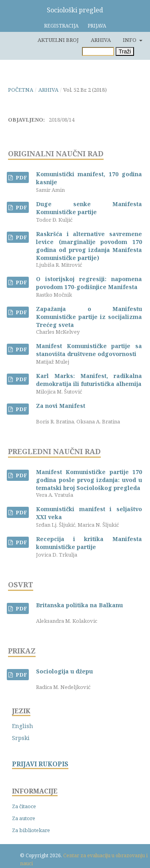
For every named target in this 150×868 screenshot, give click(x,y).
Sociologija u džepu (64, 671)
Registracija (61, 26)
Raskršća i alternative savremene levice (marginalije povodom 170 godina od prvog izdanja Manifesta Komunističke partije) (89, 246)
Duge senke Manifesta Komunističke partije (89, 208)
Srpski (21, 738)
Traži (125, 51)
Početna (21, 90)
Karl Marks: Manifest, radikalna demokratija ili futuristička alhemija (89, 380)
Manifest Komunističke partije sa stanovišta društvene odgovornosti (89, 350)
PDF (21, 177)
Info (130, 40)
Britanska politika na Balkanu (79, 605)
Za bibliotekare (31, 830)
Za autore (24, 818)
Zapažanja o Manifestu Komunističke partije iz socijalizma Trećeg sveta (89, 317)
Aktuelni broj (58, 40)
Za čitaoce (24, 806)
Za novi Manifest (61, 406)
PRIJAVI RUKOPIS (40, 764)
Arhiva (101, 40)
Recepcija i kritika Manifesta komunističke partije (89, 543)
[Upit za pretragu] (98, 51)
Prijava (97, 26)
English (23, 726)
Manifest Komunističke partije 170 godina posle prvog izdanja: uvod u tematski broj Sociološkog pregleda (89, 480)
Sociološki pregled (75, 10)
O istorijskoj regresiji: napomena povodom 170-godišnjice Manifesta (89, 283)
